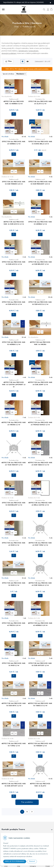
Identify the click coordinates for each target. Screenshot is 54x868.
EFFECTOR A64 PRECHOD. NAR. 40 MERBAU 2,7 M (14, 142)
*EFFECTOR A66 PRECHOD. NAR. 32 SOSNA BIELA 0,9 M (40, 142)
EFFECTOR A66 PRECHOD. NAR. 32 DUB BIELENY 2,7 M (14, 503)
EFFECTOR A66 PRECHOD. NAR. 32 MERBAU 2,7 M (40, 222)
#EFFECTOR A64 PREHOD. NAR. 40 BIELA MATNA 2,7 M (40, 503)
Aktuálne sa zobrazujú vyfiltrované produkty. (33, 69)
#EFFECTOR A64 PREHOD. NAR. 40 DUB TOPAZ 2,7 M (40, 543)
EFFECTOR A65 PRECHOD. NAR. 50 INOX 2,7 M (14, 583)
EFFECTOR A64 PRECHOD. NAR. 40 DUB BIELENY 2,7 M (40, 262)
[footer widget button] (27, 830)
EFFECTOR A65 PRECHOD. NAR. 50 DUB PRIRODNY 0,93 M (40, 183)
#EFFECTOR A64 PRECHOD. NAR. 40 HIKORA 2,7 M (14, 423)
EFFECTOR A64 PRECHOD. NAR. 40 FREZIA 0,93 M (14, 623)
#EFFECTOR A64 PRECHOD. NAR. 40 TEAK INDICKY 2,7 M (14, 464)
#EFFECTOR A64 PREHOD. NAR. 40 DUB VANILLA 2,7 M (40, 583)
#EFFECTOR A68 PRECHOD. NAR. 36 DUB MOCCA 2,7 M (14, 222)
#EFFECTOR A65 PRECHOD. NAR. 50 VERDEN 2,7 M (40, 744)
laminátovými (23, 51)
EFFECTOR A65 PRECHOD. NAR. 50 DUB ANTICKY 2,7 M (40, 663)
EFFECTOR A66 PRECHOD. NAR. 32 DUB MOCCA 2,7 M (14, 262)
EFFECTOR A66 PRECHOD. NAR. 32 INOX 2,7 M (14, 663)
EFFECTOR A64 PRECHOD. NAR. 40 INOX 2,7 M (14, 543)
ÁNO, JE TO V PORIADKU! (15, 861)
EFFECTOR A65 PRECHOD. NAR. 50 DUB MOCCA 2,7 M (40, 302)
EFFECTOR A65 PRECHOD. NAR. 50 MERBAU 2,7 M (14, 342)
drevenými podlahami (9, 53)
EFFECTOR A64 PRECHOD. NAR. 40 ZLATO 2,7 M (40, 102)
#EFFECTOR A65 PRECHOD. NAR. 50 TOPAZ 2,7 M (14, 744)
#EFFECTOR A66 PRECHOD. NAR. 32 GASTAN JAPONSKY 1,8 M (14, 384)
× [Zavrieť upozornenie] (50, 2)
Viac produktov (27, 802)
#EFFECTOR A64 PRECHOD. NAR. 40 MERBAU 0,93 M (40, 623)
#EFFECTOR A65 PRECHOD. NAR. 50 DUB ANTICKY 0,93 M (14, 785)
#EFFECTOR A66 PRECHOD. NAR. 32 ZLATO (40, 784)
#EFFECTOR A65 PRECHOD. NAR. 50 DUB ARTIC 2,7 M (14, 704)
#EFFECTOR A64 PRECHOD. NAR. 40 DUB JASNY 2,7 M (40, 383)
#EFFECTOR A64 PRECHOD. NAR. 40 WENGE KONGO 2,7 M (40, 424)
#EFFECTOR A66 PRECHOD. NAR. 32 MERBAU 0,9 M (14, 102)
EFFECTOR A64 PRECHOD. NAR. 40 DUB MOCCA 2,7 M (14, 302)
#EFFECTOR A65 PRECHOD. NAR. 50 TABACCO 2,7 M (40, 704)
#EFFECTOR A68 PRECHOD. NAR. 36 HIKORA (40, 342)
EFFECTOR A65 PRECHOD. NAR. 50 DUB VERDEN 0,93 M (14, 183)
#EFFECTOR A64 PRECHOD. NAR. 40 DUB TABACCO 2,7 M (40, 464)
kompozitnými (33, 51)
